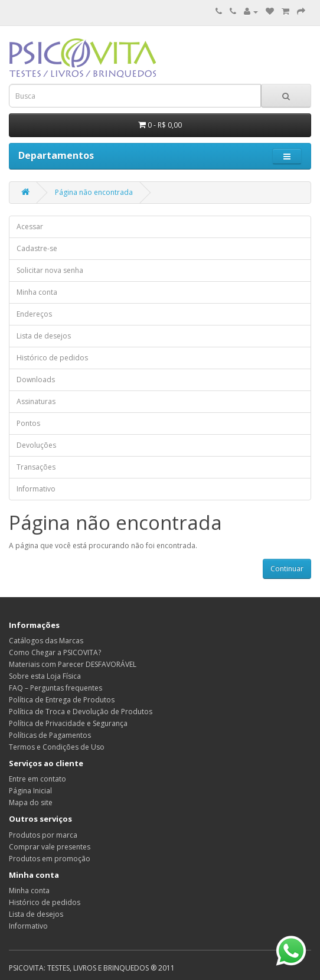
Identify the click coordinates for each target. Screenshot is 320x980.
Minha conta (37, 292)
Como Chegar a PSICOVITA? (55, 652)
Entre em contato (37, 779)
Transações (36, 467)
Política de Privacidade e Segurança (68, 723)
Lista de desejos (44, 336)
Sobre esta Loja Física (45, 676)
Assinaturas (36, 401)
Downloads (36, 380)
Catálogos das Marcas (46, 641)
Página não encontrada (94, 192)
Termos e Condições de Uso (57, 747)
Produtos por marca (43, 835)
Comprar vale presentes (50, 847)
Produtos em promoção (50, 859)
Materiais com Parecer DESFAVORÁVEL (73, 664)
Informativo (36, 489)
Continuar (287, 569)
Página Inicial (30, 791)
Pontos (28, 423)
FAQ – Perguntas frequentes (55, 688)
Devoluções (36, 445)
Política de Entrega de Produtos (62, 700)
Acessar (30, 227)
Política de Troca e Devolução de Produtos (81, 712)
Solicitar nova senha (50, 270)
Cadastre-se (37, 248)
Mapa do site (31, 802)
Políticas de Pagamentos (50, 735)
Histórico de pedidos (52, 358)
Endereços (34, 314)
